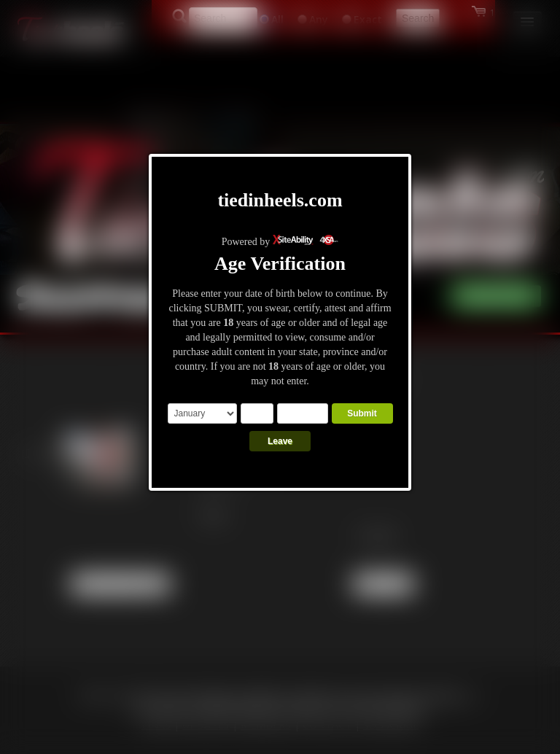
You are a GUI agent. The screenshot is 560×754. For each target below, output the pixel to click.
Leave (280, 441)
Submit (362, 413)
